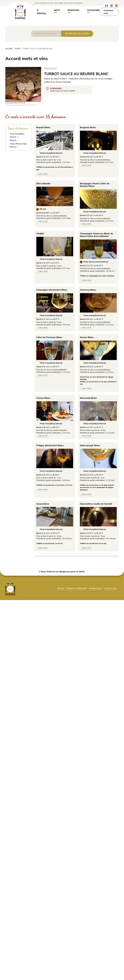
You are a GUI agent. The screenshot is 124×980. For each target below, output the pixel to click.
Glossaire (93, 10)
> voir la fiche (42, 174)
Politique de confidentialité (76, 588)
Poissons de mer (51, 68)
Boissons (74, 10)
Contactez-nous (109, 12)
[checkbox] (18, 135)
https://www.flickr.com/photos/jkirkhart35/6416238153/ (21, 105)
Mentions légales (96, 588)
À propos (42, 12)
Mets (57, 10)
